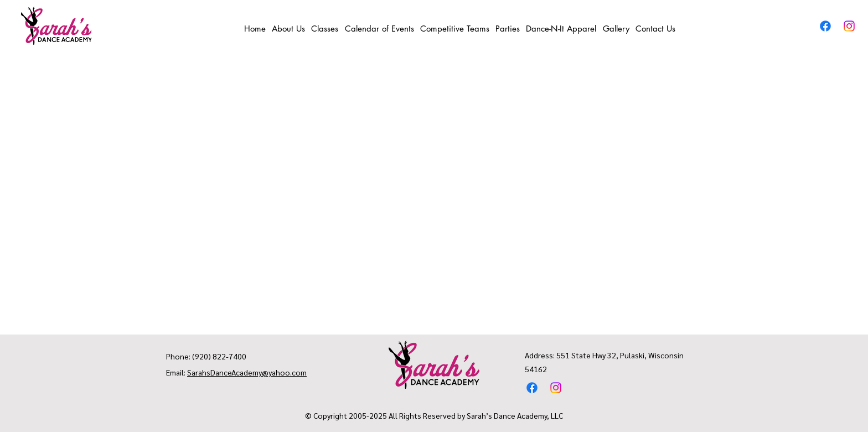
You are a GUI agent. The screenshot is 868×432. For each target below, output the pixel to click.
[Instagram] (849, 26)
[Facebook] (825, 26)
